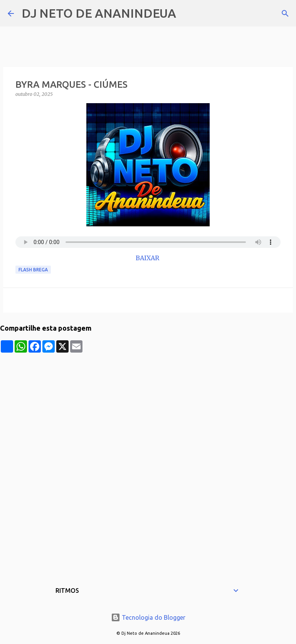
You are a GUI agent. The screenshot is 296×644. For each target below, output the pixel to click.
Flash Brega (33, 270)
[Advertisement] (148, 406)
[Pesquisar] (187, 13)
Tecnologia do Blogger (148, 617)
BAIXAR (148, 258)
